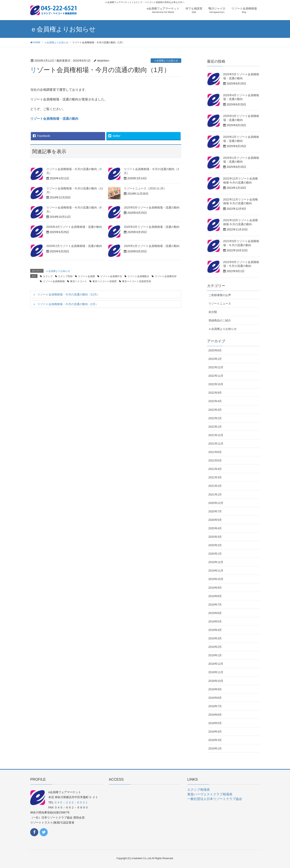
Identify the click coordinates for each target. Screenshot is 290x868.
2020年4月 (215, 528)
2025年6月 (215, 350)
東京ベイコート (79, 281)
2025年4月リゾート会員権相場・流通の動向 (74, 227)
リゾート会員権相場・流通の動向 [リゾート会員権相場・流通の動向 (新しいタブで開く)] (54, 119)
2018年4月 (215, 732)
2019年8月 (215, 596)
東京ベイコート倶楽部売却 (137, 281)
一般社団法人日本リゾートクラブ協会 (215, 799)
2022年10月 (216, 384)
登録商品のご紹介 (220, 320)
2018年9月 (215, 689)
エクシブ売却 (65, 276)
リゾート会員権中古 (111, 276)
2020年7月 (215, 511)
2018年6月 (215, 715)
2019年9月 (215, 588)
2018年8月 (215, 698)
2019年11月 (216, 571)
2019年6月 (215, 613)
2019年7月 (215, 605)
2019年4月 (215, 630)
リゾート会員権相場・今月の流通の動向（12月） (68, 294)
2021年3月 (215, 477)
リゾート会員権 (86, 276)
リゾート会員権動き (138, 276)
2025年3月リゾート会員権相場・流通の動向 (152, 227)
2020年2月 (215, 545)
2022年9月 (215, 393)
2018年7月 (215, 706)
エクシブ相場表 (199, 790)
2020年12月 (216, 503)
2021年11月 (216, 444)
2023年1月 (215, 359)
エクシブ (48, 276)
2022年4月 (215, 401)
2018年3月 (215, 740)
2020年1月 (215, 554)
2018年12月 (216, 664)
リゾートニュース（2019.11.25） (145, 188)
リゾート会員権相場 (54, 281)
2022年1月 (215, 427)
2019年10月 (216, 579)
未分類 (213, 312)
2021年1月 (215, 494)
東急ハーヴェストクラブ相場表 (210, 794)
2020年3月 (215, 537)
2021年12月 (216, 435)
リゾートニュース (220, 303)
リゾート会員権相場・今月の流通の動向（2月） (68, 304)
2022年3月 (215, 410)
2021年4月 (215, 469)
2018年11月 (216, 672)
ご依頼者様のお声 (220, 295)
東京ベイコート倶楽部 (105, 281)
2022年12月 (216, 367)
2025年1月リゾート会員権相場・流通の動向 (152, 246)
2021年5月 (215, 460)
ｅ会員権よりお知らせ (166, 61)
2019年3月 (215, 638)
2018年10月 (216, 681)
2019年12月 (216, 562)
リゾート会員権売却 (166, 276)
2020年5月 (215, 520)
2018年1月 (215, 748)
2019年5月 (215, 621)
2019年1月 (215, 655)
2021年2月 (215, 486)
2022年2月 (215, 418)
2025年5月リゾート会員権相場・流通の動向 (152, 207)
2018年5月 (215, 723)
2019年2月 (215, 647)
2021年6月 (215, 452)
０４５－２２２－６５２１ (71, 802)
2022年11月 (216, 376)
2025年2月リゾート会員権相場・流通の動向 (74, 246)
